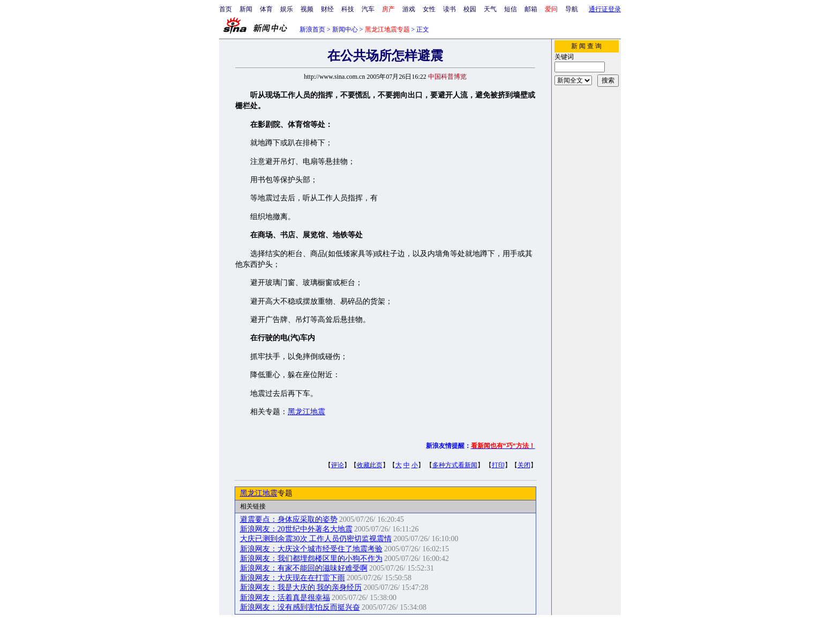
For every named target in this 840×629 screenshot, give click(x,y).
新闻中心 (345, 29)
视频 (307, 9)
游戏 (409, 9)
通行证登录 (605, 9)
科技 (348, 9)
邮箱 (531, 9)
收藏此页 (370, 465)
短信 (511, 9)
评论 (337, 465)
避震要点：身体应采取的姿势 (289, 519)
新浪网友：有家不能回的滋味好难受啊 (304, 568)
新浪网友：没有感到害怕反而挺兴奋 (300, 607)
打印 (498, 465)
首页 (226, 9)
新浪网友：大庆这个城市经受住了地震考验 (311, 549)
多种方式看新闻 (455, 465)
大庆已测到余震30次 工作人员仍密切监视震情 (316, 539)
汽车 (368, 9)
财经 (327, 9)
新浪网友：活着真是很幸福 (285, 598)
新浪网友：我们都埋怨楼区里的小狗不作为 (311, 559)
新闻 (246, 9)
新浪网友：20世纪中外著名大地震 (296, 529)
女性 (429, 9)
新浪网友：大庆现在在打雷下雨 (292, 578)
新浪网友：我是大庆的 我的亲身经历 (301, 587)
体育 (266, 9)
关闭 (524, 465)
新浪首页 (312, 29)
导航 (572, 9)
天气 (490, 9)
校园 (470, 9)
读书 (449, 9)
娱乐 (287, 9)
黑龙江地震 (306, 412)
